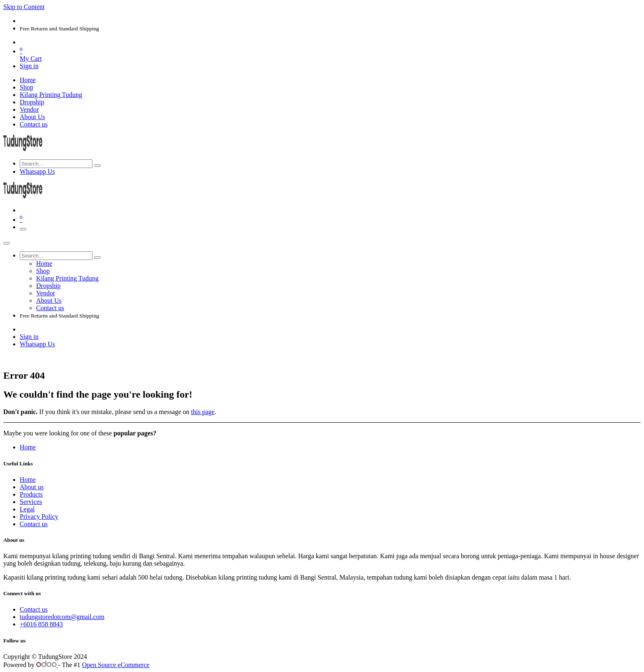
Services (31, 502)
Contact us (34, 524)
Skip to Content (24, 7)
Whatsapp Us (37, 171)
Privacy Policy (39, 517)
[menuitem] (28, 80)
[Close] (7, 243)
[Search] (97, 166)
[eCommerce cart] (330, 54)
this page (203, 412)
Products (31, 494)
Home (28, 447)
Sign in (29, 66)
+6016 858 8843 (41, 624)
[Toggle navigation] (23, 229)
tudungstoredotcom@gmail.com (62, 617)
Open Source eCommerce (116, 665)
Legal (27, 509)
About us (32, 487)
